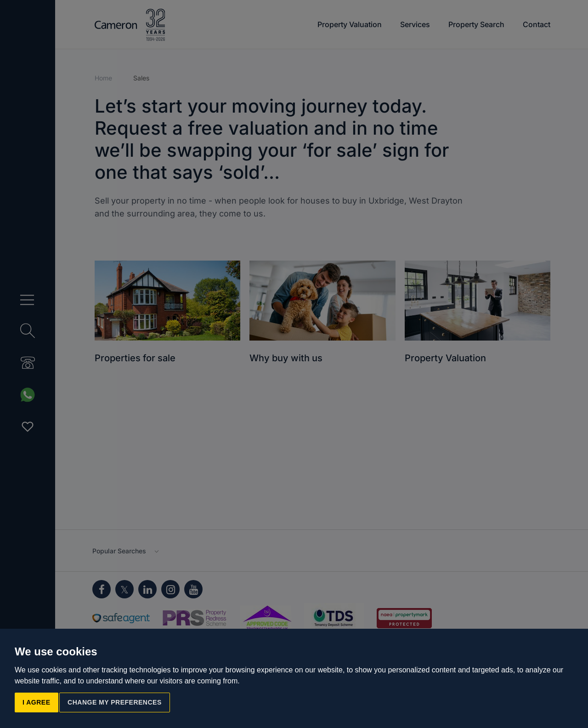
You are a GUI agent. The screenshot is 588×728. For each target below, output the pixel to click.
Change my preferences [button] (115, 702)
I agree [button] (37, 702)
